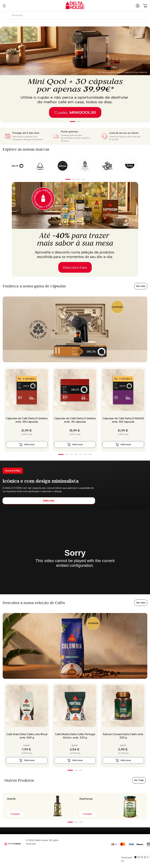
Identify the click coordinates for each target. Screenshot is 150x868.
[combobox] (75, 15)
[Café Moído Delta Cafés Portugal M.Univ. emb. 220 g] (75, 725)
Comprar (15, 814)
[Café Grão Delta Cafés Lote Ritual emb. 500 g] (27, 725)
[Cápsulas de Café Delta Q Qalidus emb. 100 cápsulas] (27, 410)
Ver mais (141, 286)
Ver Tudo (139, 780)
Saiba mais (49, 501)
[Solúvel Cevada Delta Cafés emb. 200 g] (123, 725)
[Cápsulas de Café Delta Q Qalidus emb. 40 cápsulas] (75, 410)
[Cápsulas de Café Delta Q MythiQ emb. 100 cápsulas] (123, 410)
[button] (73, 122)
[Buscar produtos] (7, 15)
